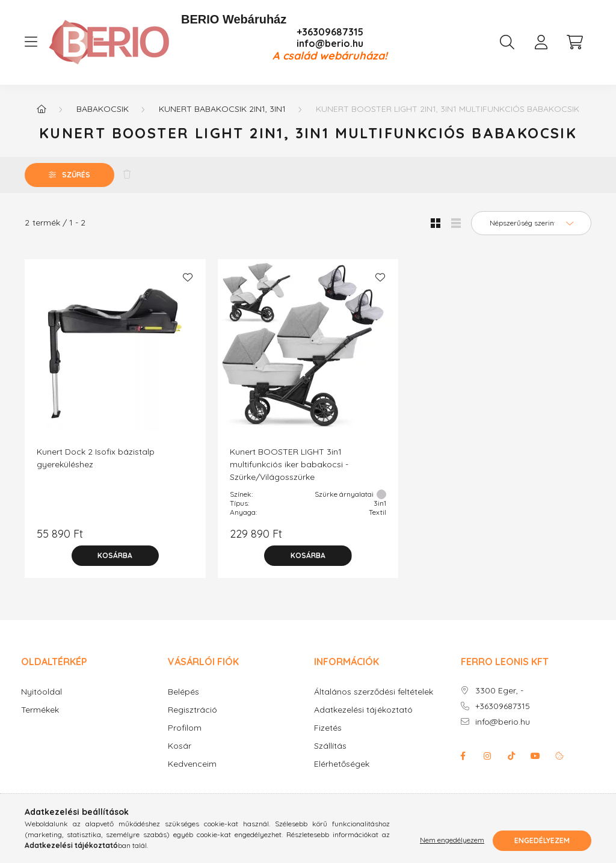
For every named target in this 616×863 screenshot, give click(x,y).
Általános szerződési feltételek (374, 692)
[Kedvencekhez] (188, 277)
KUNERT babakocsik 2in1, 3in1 (222, 109)
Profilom (185, 728)
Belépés (183, 692)
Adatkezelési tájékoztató (363, 710)
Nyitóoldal (42, 692)
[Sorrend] (531, 223)
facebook (463, 756)
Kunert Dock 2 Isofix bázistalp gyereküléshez (96, 458)
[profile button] (541, 42)
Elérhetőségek (342, 764)
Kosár (180, 746)
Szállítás (330, 746)
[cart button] (574, 42)
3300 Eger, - (499, 691)
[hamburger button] (31, 42)
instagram (487, 756)
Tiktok (511, 756)
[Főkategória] (42, 109)
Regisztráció (192, 710)
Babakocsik (103, 109)
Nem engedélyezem (452, 840)
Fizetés (328, 728)
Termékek (40, 710)
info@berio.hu (330, 44)
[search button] (507, 42)
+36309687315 (330, 32)
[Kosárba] (115, 556)
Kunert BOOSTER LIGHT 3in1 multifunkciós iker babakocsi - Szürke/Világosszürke (289, 464)
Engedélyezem (542, 840)
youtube (535, 756)
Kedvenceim (192, 764)
